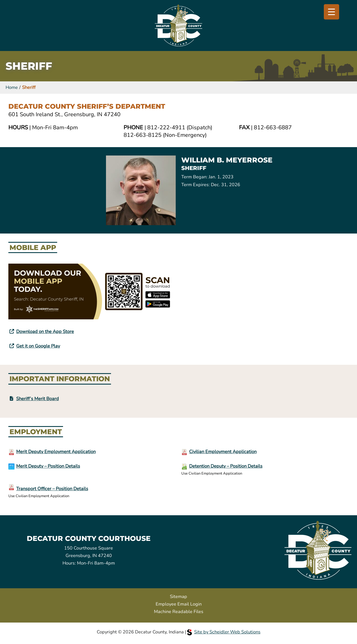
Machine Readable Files (179, 612)
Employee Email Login (179, 604)
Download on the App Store (45, 331)
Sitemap (178, 596)
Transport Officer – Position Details (52, 489)
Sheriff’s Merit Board (38, 399)
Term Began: (194, 177)
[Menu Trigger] (331, 12)
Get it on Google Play (38, 346)
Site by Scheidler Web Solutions (224, 632)
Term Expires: (196, 185)
